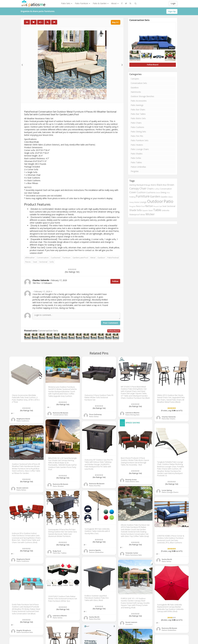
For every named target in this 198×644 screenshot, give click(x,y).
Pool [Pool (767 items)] (143, 206)
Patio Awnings (137, 105)
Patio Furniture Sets (140, 140)
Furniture (66, 258)
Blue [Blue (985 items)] (165, 185)
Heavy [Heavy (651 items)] (132, 202)
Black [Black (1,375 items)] (159, 185)
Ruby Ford (57, 551)
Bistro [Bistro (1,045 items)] (154, 185)
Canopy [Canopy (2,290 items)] (134, 188)
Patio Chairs (136, 123)
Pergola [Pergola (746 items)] (132, 206)
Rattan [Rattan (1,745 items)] (149, 206)
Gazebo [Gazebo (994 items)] (164, 197)
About (115, 3)
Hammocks (136, 92)
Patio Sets (67, 3)
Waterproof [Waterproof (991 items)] (135, 214)
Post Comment (111, 323)
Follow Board (114, 331)
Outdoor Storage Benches (142, 96)
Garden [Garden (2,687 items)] (155, 196)
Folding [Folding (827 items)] (132, 197)
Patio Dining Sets (138, 132)
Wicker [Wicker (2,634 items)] (150, 214)
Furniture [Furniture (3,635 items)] (143, 196)
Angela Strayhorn (24, 630)
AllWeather (30, 258)
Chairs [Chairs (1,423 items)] (150, 189)
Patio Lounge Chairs (140, 149)
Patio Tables (136, 162)
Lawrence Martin (132, 413)
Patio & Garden (101, 3)
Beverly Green (131, 480)
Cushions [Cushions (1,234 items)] (151, 192)
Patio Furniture (82, 3)
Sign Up (172, 11)
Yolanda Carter (132, 553)
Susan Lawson (22, 488)
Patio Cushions (137, 127)
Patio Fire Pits (137, 136)
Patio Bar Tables (138, 114)
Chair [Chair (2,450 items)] (143, 188)
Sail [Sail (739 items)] (160, 206)
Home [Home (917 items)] (137, 202)
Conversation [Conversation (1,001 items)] (166, 189)
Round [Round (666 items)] (156, 206)
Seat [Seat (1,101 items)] (164, 206)
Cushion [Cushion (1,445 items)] (141, 192)
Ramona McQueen (61, 413)
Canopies (135, 79)
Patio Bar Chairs (138, 110)
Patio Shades (137, 154)
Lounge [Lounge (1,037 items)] (143, 202)
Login (173, 3)
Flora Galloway (95, 414)
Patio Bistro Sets (138, 118)
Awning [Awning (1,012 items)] (133, 185)
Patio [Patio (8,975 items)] (168, 201)
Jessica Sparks (95, 550)
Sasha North (167, 559)
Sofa (52, 262)
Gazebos (135, 88)
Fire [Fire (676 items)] (168, 193)
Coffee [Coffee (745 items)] (157, 189)
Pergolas (135, 171)
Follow (115, 281)
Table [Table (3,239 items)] (157, 210)
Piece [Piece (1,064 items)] (138, 206)
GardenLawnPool (80, 258)
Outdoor (101, 258)
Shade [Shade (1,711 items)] (133, 210)
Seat (35, 262)
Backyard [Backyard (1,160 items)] (141, 185)
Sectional (43, 262)
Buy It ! (116, 22)
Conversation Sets (48, 331)
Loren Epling (167, 490)
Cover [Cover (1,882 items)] (133, 192)
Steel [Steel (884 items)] (150, 210)
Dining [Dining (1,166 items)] (163, 192)
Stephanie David (23, 419)
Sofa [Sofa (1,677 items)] (139, 210)
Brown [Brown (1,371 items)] (171, 185)
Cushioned (56, 258)
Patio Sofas (136, 158)
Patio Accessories (139, 101)
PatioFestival (113, 258)
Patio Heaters (137, 145)
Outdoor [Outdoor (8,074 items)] (155, 201)
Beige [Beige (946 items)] (148, 185)
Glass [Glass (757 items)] (170, 197)
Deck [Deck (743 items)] (158, 193)
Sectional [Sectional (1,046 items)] (171, 206)
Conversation (43, 258)
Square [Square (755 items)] (145, 210)
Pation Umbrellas (138, 167)
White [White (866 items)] (143, 215)
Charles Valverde (169, 417)
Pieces (28, 262)
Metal (93, 258)
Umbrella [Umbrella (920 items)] (165, 210)
